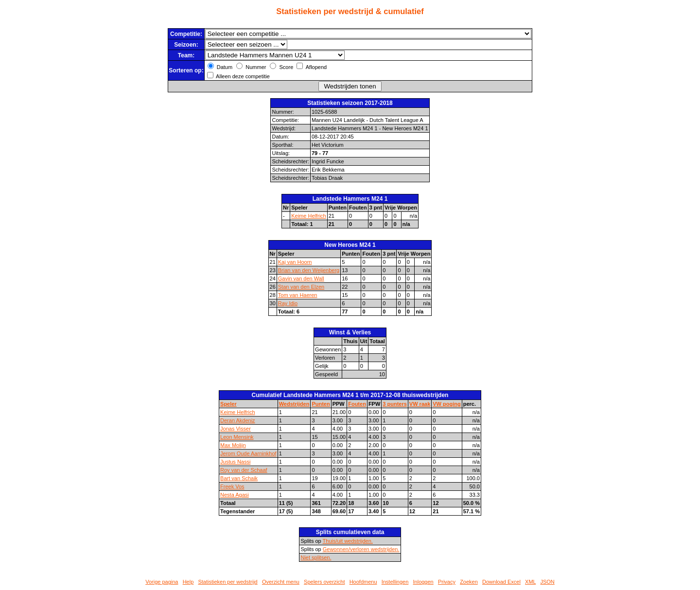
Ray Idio (288, 303)
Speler (228, 404)
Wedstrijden (294, 404)
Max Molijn (233, 445)
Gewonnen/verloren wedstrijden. (361, 549)
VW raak (420, 404)
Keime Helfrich (309, 216)
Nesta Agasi (235, 495)
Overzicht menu (281, 582)
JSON (547, 582)
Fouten (357, 404)
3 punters (395, 404)
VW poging (446, 404)
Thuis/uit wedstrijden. (348, 541)
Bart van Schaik (239, 478)
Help (188, 582)
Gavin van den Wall (301, 278)
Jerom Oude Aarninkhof (248, 453)
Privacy (447, 582)
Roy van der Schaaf (244, 470)
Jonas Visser (236, 429)
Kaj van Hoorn (295, 262)
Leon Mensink (237, 437)
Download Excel (501, 582)
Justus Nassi (235, 462)
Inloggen (423, 582)
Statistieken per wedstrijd (227, 582)
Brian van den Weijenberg (309, 270)
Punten (321, 404)
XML (530, 582)
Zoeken (469, 582)
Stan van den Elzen (301, 287)
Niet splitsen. (316, 557)
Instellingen (395, 582)
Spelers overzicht (324, 582)
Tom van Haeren (298, 295)
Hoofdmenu (363, 582)
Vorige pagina (162, 582)
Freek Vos (232, 486)
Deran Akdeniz (238, 420)
